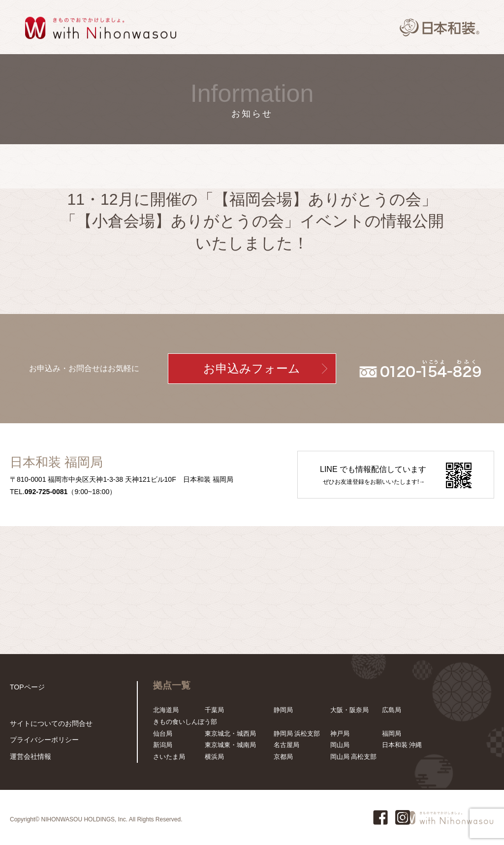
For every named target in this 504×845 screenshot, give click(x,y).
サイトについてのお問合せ (48, 725)
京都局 (283, 757)
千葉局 (214, 710)
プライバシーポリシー (42, 741)
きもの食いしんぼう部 (185, 722)
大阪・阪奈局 (349, 710)
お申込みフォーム (252, 369)
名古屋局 (286, 745)
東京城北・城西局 (230, 734)
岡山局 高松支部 (354, 757)
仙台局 (163, 734)
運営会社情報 (29, 757)
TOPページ (26, 687)
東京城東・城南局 (230, 745)
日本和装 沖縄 (402, 745)
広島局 (392, 710)
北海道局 (166, 710)
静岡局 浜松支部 (297, 734)
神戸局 (340, 734)
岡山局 (340, 745)
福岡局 (392, 734)
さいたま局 (169, 757)
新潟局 (163, 745)
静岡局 (283, 710)
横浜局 (214, 757)
